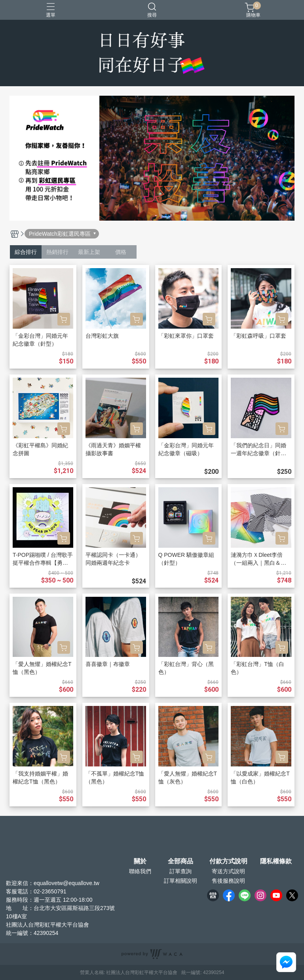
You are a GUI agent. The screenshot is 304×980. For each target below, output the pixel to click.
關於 (140, 861)
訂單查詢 (180, 871)
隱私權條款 (276, 861)
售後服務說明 (228, 881)
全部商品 (180, 861)
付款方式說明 (228, 861)
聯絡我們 (140, 871)
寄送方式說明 (228, 871)
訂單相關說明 (180, 881)
